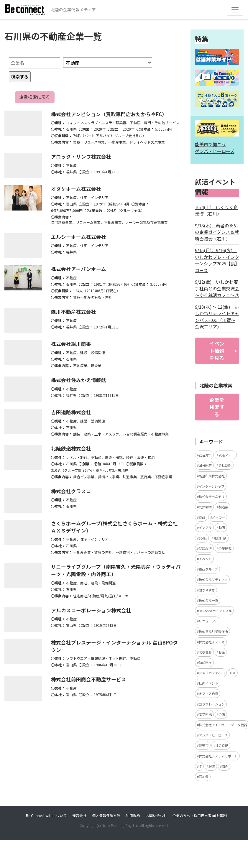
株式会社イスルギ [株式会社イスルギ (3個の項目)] (212, 642)
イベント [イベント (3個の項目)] (205, 559)
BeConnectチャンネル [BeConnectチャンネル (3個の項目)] (215, 611)
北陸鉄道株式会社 (71, 448)
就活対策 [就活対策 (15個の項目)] (205, 455)
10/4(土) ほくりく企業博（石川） (216, 211)
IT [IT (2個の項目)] (200, 766)
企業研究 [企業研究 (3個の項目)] (225, 548)
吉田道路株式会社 (71, 412)
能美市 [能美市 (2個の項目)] (204, 745)
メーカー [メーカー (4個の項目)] (219, 517)
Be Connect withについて (46, 815)
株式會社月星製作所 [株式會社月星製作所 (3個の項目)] (213, 631)
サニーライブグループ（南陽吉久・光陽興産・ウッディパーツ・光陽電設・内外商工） (116, 570)
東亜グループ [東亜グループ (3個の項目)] (208, 569)
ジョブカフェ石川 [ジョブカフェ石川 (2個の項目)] (212, 673)
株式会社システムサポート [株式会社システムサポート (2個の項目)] (218, 756)
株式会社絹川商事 (71, 344)
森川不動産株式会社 (74, 312)
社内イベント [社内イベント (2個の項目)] (208, 683)
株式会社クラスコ (71, 491)
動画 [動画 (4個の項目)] (222, 527)
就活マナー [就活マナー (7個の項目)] (227, 455)
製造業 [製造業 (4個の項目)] (223, 507)
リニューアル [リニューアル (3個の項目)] (208, 621)
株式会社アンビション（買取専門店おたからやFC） (109, 114)
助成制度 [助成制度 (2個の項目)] (205, 662)
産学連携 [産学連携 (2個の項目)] (205, 714)
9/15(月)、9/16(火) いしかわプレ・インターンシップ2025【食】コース (217, 260)
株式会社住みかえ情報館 (79, 380)
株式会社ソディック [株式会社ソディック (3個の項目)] (213, 579)
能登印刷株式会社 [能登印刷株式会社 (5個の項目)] (212, 476)
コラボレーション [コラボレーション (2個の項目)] (212, 704)
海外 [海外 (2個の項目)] (225, 766)
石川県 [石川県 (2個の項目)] (204, 777)
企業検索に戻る (35, 97)
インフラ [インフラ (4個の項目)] (205, 527)
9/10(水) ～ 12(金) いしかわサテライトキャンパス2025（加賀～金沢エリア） (217, 317)
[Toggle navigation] (235, 10)
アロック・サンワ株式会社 (81, 157)
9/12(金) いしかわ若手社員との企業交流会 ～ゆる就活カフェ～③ (217, 288)
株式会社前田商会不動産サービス (89, 679)
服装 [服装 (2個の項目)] (212, 766)
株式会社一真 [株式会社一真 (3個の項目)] (208, 600)
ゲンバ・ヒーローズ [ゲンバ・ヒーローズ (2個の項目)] (213, 735)
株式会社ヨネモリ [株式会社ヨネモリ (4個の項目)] (212, 497)
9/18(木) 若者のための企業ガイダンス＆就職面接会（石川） (217, 232)
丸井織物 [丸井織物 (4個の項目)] (205, 507)
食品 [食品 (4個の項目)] (202, 517)
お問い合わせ (156, 815)
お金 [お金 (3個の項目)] (222, 652)
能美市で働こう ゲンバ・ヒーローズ (215, 148)
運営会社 (79, 815)
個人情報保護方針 (106, 815)
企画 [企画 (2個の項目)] (222, 714)
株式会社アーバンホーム (79, 269)
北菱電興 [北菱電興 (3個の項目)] (205, 652)
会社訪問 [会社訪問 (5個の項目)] (225, 465)
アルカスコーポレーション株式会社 (91, 610)
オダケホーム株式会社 (76, 189)
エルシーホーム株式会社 (79, 237)
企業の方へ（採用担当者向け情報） (201, 815)
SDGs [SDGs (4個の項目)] (203, 538)
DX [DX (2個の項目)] (234, 673)
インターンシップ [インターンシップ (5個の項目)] (212, 486)
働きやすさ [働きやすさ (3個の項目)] (207, 590)
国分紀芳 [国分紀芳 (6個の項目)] (205, 465)
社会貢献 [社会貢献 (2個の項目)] (222, 745)
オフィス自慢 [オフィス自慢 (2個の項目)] (208, 693)
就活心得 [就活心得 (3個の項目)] (205, 548)
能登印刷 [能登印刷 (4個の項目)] (220, 538)
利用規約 (133, 815)
